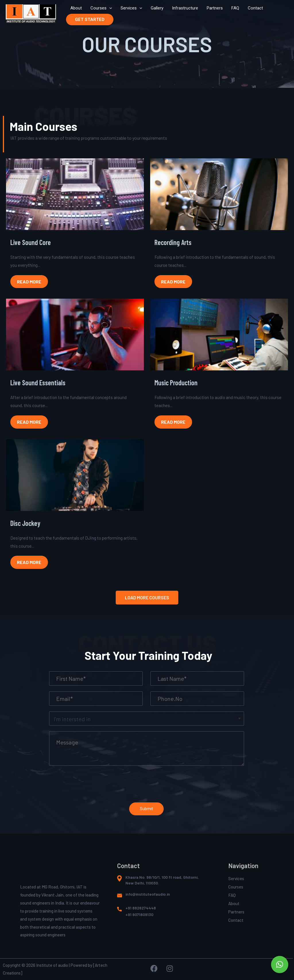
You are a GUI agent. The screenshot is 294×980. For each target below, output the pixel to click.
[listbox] (147, 719)
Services (131, 8)
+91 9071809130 (139, 914)
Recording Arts (173, 242)
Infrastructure (185, 8)
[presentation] (109, 8)
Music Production (176, 383)
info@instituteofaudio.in (148, 894)
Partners (215, 8)
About (76, 8)
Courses (101, 8)
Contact (255, 8)
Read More (29, 282)
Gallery (157, 8)
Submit (146, 809)
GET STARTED (90, 20)
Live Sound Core (31, 242)
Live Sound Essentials (38, 383)
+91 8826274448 (141, 908)
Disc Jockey (25, 523)
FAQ (235, 8)
